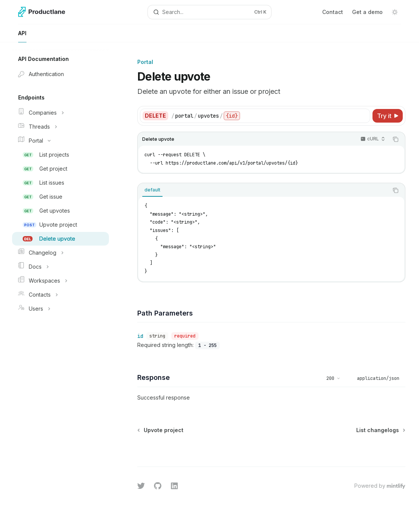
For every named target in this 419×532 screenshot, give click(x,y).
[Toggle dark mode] (395, 12)
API (22, 36)
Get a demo (367, 12)
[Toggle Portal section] (61, 141)
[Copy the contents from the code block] (396, 139)
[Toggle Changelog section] (61, 253)
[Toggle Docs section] (61, 267)
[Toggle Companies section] (61, 113)
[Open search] (210, 12)
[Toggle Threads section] (61, 127)
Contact (333, 12)
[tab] (152, 190)
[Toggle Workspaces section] (61, 281)
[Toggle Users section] (61, 309)
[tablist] (263, 190)
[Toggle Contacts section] (61, 295)
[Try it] (388, 116)
